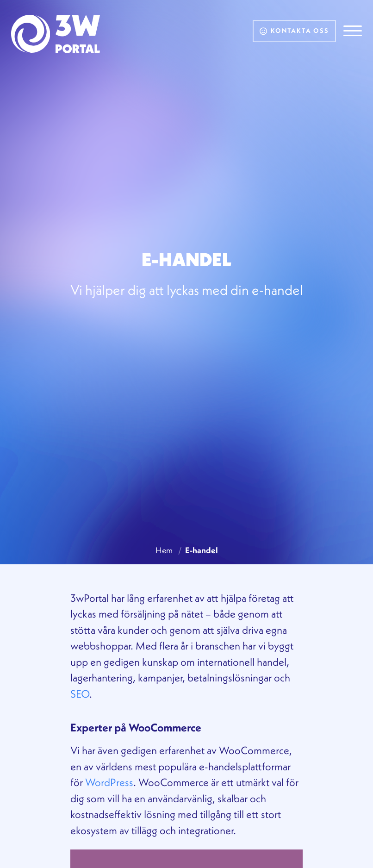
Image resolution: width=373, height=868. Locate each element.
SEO (80, 694)
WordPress (109, 782)
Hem (164, 550)
